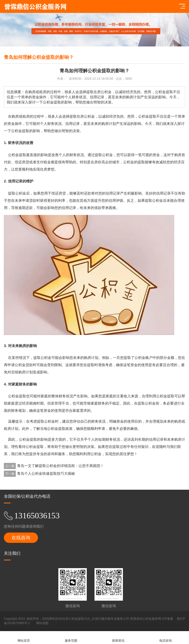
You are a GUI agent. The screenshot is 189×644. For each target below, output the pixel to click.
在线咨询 (21, 538)
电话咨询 (165, 638)
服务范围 (71, 638)
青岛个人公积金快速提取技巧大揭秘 (46, 473)
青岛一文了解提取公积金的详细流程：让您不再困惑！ (60, 466)
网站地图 (42, 623)
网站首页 (24, 638)
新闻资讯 (118, 638)
